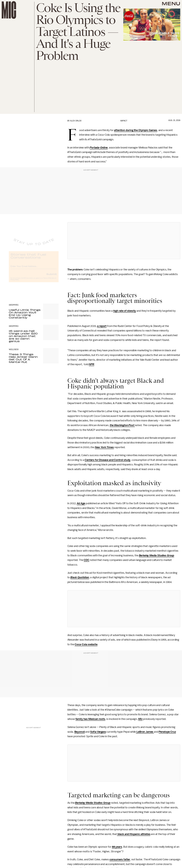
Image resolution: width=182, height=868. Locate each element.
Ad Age (81, 503)
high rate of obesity (125, 311)
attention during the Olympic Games (136, 130)
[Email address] (34, 268)
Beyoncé (80, 732)
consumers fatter (120, 859)
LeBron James (145, 732)
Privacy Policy (15, 282)
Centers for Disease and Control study (108, 460)
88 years (117, 847)
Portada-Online (99, 148)
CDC (87, 560)
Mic (140, 719)
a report (102, 326)
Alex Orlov (76, 121)
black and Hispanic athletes (134, 834)
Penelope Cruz (167, 732)
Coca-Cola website (86, 644)
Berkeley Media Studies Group (157, 555)
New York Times (104, 447)
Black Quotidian (80, 577)
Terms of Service (49, 280)
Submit (52, 276)
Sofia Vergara (98, 732)
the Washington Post (122, 425)
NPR (91, 364)
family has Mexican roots (90, 719)
